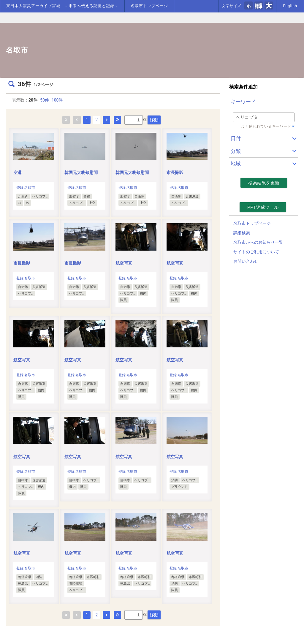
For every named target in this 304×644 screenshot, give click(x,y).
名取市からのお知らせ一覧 (258, 242)
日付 (236, 138)
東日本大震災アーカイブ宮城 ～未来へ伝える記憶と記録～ (62, 6)
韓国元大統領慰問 (81, 173)
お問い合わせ (246, 261)
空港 (18, 173)
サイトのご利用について (256, 252)
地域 (236, 164)
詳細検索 (242, 233)
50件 (45, 100)
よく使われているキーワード (266, 126)
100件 (57, 100)
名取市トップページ (149, 6)
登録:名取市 (26, 188)
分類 (236, 151)
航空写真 (124, 263)
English (290, 6)
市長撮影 (175, 173)
